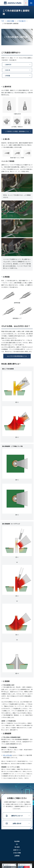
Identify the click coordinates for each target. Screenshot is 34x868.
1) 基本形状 (8, 64)
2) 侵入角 (7, 70)
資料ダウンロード (17, 820)
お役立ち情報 (17, 857)
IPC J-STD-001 (8, 760)
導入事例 (17, 851)
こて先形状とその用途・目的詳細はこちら (17, 131)
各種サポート (17, 854)
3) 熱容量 (7, 76)
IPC (17, 849)
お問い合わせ (17, 828)
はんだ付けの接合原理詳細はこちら (17, 356)
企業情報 (17, 860)
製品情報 (17, 846)
